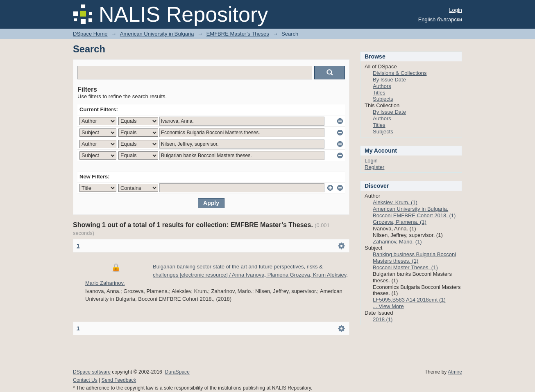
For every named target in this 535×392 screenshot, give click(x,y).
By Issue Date (389, 80)
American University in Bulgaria (157, 34)
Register (374, 167)
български (450, 19)
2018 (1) (383, 319)
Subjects (383, 99)
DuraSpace (177, 372)
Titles (379, 93)
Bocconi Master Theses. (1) (405, 267)
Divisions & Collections (400, 73)
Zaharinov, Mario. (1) (397, 242)
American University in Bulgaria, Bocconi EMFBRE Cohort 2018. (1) (414, 212)
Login (456, 10)
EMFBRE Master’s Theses (238, 34)
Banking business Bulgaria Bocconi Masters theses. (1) (414, 258)
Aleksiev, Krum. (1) (395, 202)
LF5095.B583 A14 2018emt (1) (409, 300)
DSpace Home (90, 34)
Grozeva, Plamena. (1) (400, 222)
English (427, 19)
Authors (382, 86)
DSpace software (92, 372)
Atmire (455, 372)
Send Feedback (119, 380)
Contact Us (85, 380)
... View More (388, 306)
